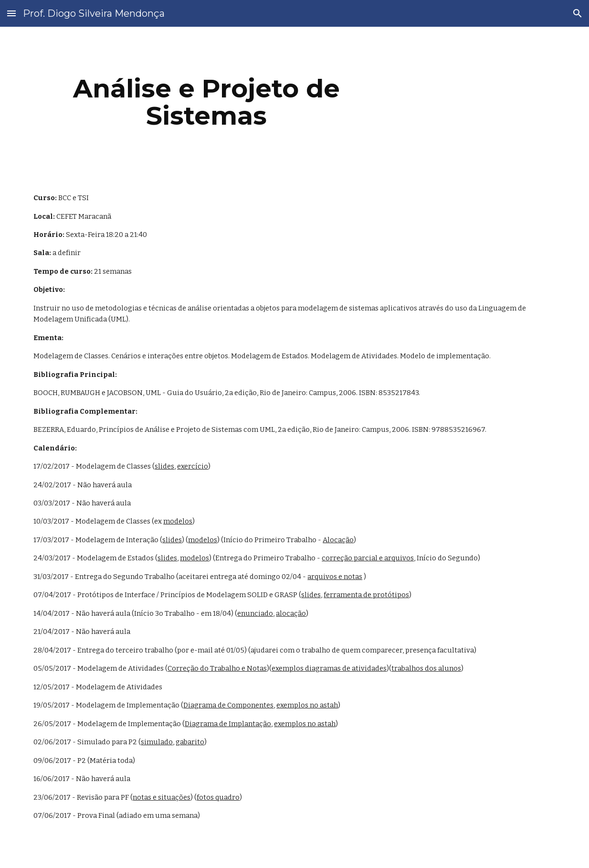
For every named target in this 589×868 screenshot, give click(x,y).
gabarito (190, 742)
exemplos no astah (307, 705)
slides (164, 466)
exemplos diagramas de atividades (329, 668)
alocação (291, 613)
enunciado (255, 613)
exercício (193, 466)
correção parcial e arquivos (368, 558)
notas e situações (162, 797)
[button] (11, 13)
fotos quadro (218, 797)
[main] (206, 102)
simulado (157, 742)
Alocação (338, 540)
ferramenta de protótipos (366, 595)
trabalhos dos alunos (426, 668)
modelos (178, 521)
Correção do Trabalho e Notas (217, 668)
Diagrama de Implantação (228, 724)
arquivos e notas (335, 577)
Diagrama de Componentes (228, 705)
